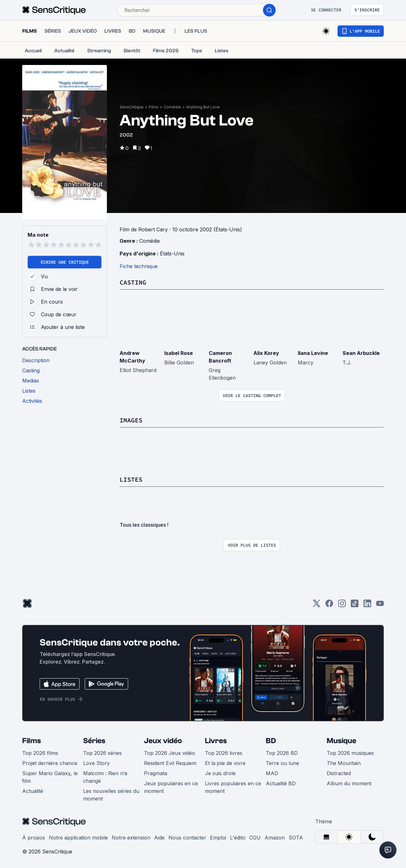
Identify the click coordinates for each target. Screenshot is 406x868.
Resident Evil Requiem (170, 763)
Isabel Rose (179, 353)
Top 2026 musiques (350, 753)
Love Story (96, 763)
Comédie (172, 107)
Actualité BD (281, 783)
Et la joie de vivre (225, 763)
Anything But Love (203, 107)
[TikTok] (355, 605)
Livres (216, 741)
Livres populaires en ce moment (233, 787)
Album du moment (349, 783)
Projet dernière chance (50, 763)
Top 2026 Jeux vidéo (170, 753)
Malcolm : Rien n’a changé (105, 777)
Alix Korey (266, 353)
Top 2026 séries (102, 753)
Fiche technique (139, 266)
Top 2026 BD (282, 753)
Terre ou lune (282, 763)
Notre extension (131, 838)
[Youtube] (380, 605)
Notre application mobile (78, 838)
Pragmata (156, 773)
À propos (34, 838)
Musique (341, 741)
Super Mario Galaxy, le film (50, 777)
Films (154, 107)
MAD (272, 773)
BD (271, 741)
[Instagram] (342, 605)
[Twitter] (317, 605)
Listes (131, 479)
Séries (94, 741)
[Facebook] (329, 605)
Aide (159, 838)
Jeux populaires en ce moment (171, 787)
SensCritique (132, 107)
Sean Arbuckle (361, 353)
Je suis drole (220, 773)
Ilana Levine (313, 353)
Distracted (339, 773)
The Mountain (344, 763)
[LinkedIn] (367, 605)
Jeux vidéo (163, 741)
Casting (133, 282)
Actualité (33, 791)
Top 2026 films (40, 753)
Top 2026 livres (224, 753)
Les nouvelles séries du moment (111, 795)
